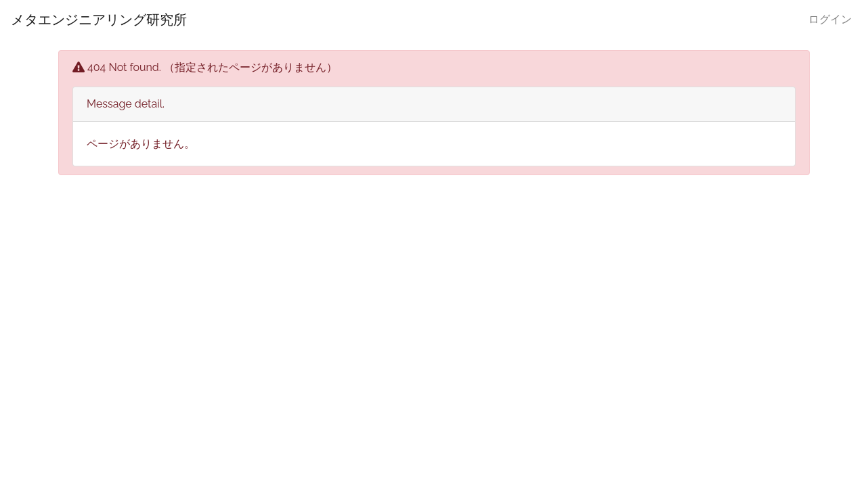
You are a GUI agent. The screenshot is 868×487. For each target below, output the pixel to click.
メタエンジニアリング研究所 (99, 20)
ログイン (830, 19)
